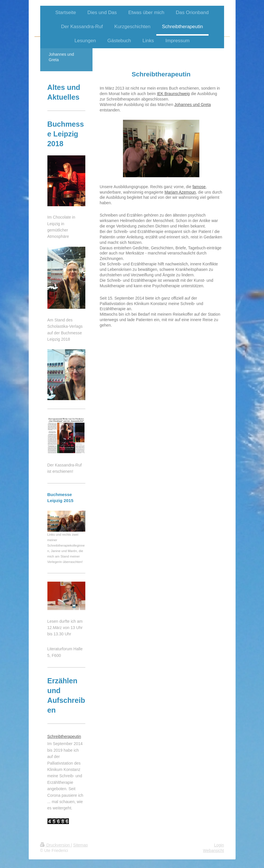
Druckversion (56, 845)
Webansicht (214, 850)
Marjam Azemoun (180, 192)
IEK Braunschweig (173, 94)
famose (199, 187)
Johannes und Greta (193, 105)
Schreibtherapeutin (64, 736)
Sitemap (81, 845)
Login (219, 845)
